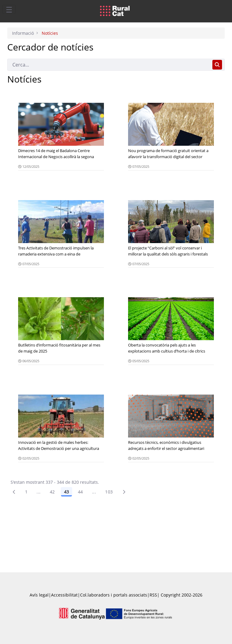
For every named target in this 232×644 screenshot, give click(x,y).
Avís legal (39, 595)
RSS (153, 595)
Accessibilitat (64, 595)
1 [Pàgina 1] (26, 492)
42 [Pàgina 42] (52, 492)
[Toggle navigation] (9, 9)
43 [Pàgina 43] (66, 492)
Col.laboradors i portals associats (114, 595)
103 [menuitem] (109, 492)
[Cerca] (109, 65)
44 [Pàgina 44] (81, 492)
